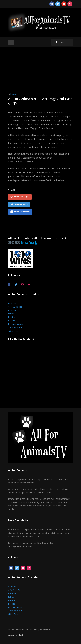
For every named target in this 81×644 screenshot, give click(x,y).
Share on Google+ (22, 197)
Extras (11, 314)
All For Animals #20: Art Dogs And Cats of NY (40, 101)
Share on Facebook (22, 212)
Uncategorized (15, 327)
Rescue (14, 94)
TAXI (21, 635)
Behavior (12, 310)
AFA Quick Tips (15, 307)
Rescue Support (15, 324)
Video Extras (14, 331)
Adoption (12, 303)
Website (12, 635)
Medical (12, 317)
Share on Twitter (21, 204)
